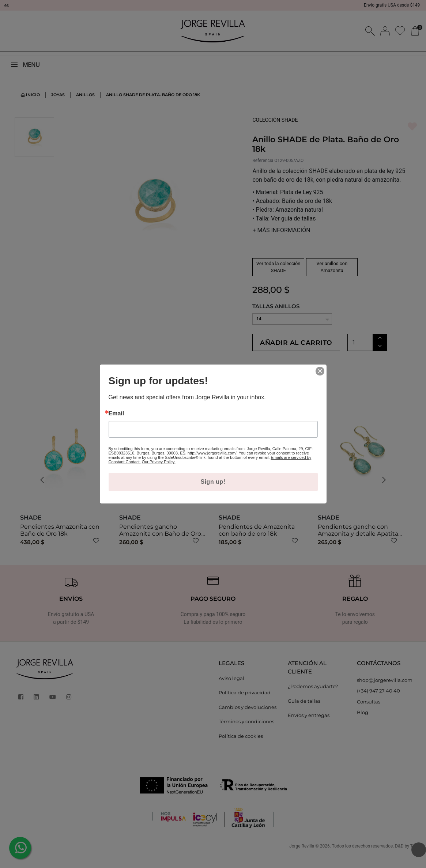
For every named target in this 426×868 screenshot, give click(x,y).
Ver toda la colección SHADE (278, 267)
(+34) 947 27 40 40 (378, 703)
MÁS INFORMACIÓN (281, 230)
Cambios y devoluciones (248, 720)
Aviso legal (231, 691)
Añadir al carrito (306, 348)
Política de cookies (241, 748)
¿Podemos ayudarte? (313, 699)
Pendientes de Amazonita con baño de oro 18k (257, 543)
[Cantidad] (380, 342)
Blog (363, 725)
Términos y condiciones (246, 734)
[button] (44, 493)
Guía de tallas (304, 713)
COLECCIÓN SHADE (275, 120)
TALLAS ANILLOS (276, 306)
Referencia (263, 161)
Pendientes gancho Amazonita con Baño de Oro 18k (160, 546)
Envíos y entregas (309, 728)
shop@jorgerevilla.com (385, 692)
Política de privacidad (245, 705)
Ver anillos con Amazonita (332, 267)
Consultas (369, 714)
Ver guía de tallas (293, 218)
